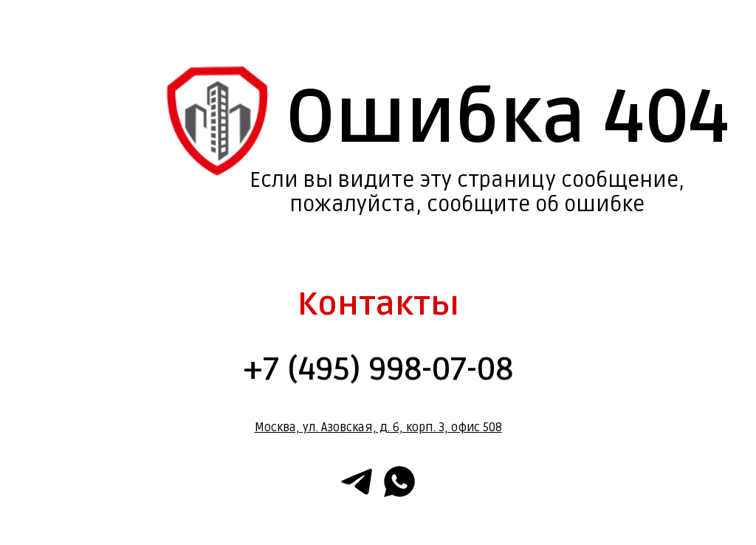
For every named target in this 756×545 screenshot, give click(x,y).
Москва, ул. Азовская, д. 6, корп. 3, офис (367, 428)
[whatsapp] (399, 481)
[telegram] (357, 481)
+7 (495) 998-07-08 (378, 369)
